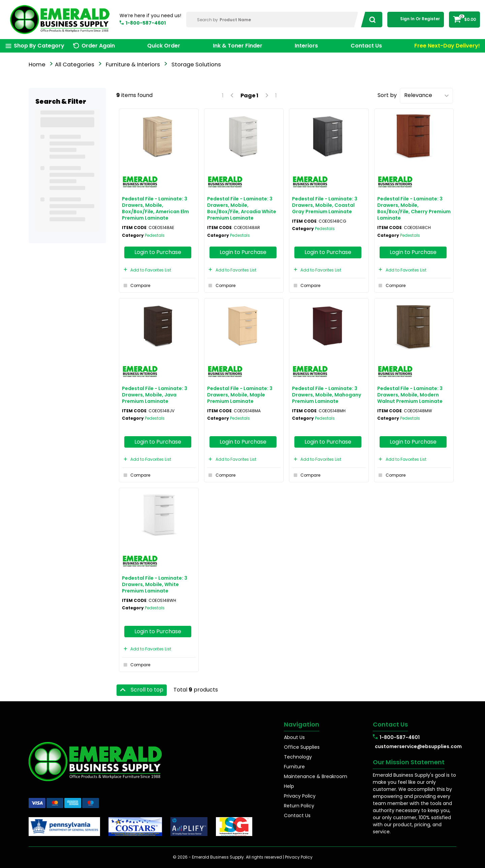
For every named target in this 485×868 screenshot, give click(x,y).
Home (37, 65)
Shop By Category (39, 46)
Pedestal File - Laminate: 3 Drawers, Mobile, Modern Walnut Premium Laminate (410, 395)
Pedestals (155, 235)
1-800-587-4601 (146, 23)
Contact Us (366, 46)
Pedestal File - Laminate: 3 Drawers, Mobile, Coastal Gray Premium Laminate (325, 205)
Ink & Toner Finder (238, 46)
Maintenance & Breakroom (316, 776)
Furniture (294, 767)
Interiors (306, 46)
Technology (298, 757)
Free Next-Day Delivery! (447, 46)
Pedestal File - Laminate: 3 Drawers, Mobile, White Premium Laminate (155, 584)
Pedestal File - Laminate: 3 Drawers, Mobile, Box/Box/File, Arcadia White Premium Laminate (242, 208)
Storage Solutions (196, 65)
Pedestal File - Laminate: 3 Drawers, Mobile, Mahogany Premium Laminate (327, 395)
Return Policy (299, 806)
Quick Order (164, 46)
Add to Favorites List (147, 270)
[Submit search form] (370, 20)
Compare (136, 286)
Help (289, 786)
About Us (294, 737)
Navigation (302, 724)
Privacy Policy (300, 796)
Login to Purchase (158, 252)
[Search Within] (272, 20)
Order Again (98, 46)
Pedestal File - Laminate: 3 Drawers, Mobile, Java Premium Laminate (155, 395)
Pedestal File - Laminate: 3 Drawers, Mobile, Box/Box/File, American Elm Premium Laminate (155, 208)
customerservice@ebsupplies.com (416, 746)
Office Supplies (302, 747)
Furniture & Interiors (133, 65)
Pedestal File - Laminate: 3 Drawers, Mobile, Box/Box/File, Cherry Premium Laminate (414, 208)
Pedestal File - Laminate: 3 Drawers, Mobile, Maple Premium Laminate (240, 395)
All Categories (75, 65)
